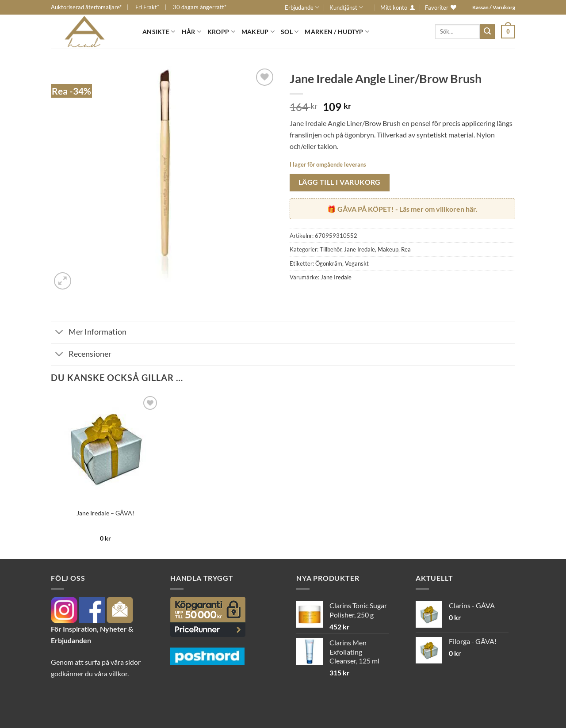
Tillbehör (331, 249)
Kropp (221, 32)
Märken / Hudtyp (337, 32)
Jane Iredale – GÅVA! (105, 513)
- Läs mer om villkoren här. (407, 209)
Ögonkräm (329, 263)
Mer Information (89, 333)
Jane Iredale (359, 249)
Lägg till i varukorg (340, 182)
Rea (406, 249)
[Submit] (487, 32)
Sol (290, 32)
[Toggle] (59, 333)
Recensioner (81, 355)
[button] (508, 31)
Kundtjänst (346, 7)
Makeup (258, 32)
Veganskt (357, 263)
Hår (191, 32)
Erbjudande (302, 7)
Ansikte (159, 32)
